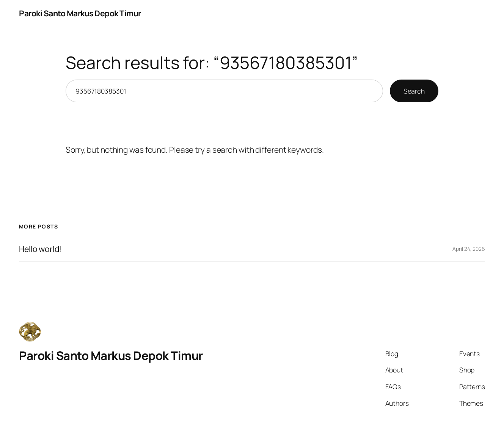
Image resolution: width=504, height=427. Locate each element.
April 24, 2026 (469, 249)
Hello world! (41, 249)
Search (414, 91)
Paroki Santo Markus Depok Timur (80, 13)
